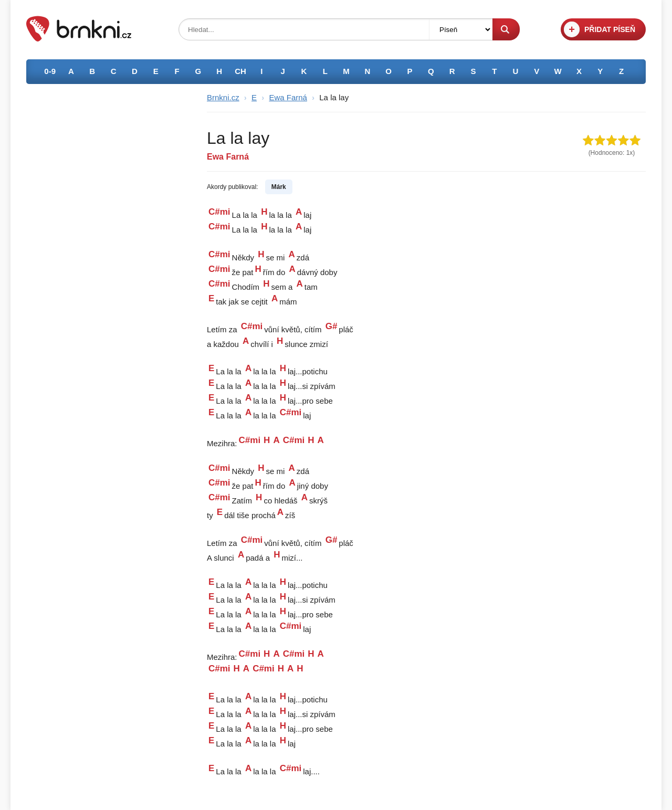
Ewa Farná (288, 97)
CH (240, 71)
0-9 (50, 71)
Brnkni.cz (223, 97)
